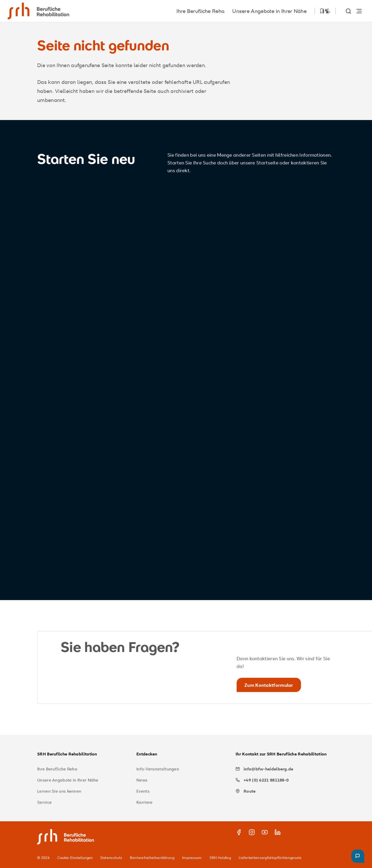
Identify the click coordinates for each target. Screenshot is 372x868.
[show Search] (349, 11)
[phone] (283, 780)
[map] (283, 791)
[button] (358, 856)
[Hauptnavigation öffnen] (359, 11)
